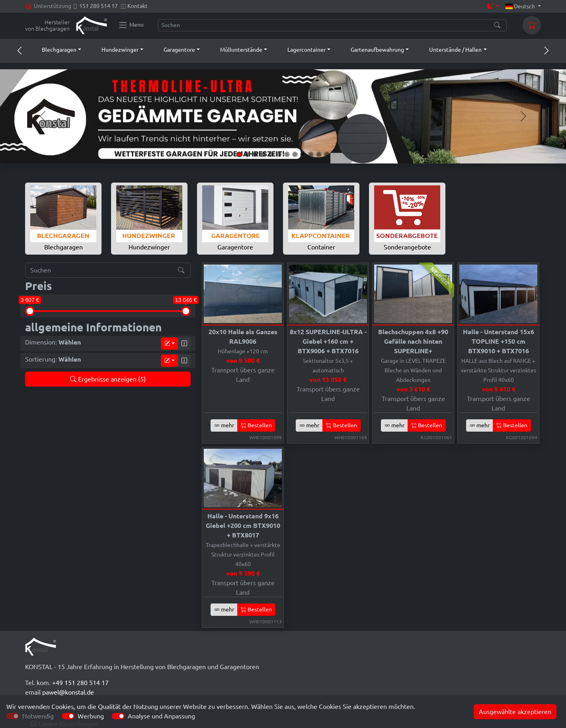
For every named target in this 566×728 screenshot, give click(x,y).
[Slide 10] (311, 154)
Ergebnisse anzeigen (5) (108, 379)
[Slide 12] (327, 154)
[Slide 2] (247, 154)
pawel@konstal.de (68, 692)
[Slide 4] (263, 154)
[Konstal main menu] (131, 25)
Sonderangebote (407, 218)
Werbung (91, 716)
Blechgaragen (63, 218)
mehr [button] (224, 425)
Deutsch (521, 6)
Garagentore (235, 218)
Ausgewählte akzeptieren (515, 712)
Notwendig (38, 716)
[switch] (68, 716)
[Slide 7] (287, 154)
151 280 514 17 (99, 6)
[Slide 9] (303, 154)
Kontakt (138, 6)
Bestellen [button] (256, 425)
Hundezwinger (149, 218)
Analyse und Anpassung (161, 716)
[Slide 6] (279, 154)
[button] (54, 50)
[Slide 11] (319, 154)
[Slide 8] (295, 154)
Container (321, 218)
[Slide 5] (271, 154)
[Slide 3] (255, 154)
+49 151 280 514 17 (80, 683)
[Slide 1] (239, 154)
